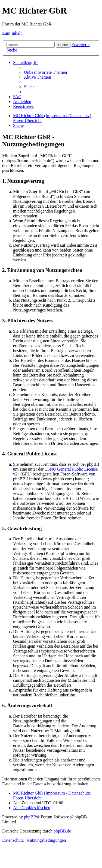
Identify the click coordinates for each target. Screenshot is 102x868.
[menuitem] (45, 72)
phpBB (30, 817)
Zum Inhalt (12, 33)
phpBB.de (62, 831)
